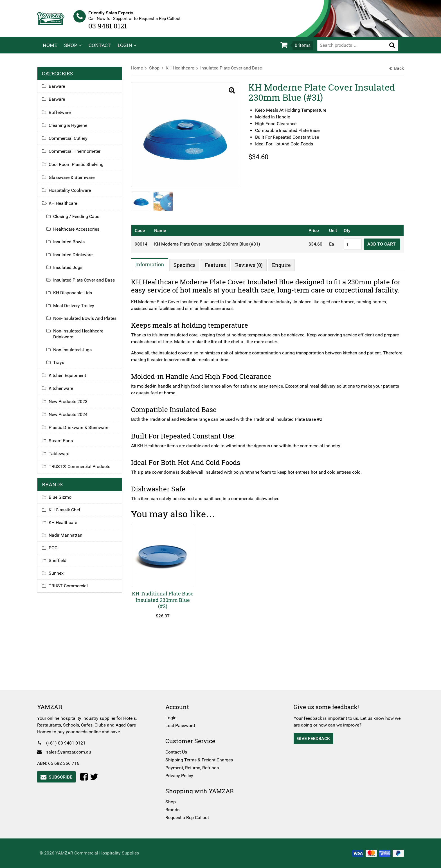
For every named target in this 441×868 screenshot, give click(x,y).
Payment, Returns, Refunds (194, 768)
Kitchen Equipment (73, 385)
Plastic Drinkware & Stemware (84, 437)
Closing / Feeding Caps (82, 220)
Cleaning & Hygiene (74, 129)
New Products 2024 (74, 424)
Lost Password (182, 726)
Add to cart (376, 247)
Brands (174, 810)
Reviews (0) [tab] (252, 268)
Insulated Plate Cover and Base (234, 72)
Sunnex (62, 583)
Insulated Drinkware (78, 258)
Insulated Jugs (73, 271)
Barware (62, 90)
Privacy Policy (181, 776)
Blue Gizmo (66, 507)
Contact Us (178, 752)
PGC (59, 558)
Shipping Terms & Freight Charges (201, 760)
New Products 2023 (74, 411)
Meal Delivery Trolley (79, 309)
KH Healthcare (183, 72)
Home (50, 49)
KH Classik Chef (70, 520)
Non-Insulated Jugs (78, 359)
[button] (392, 49)
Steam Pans (66, 450)
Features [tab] (218, 268)
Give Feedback (311, 738)
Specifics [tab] (187, 268)
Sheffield (63, 570)
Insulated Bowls (75, 246)
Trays (64, 372)
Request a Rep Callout (189, 818)
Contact (100, 49)
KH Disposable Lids (78, 297)
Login (125, 49)
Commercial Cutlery (74, 142)
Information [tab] (153, 267)
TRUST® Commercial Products (85, 476)
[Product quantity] (347, 247)
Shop (71, 49)
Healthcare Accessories (82, 233)
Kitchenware (67, 398)
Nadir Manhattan (71, 545)
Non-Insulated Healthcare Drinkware (84, 344)
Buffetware (65, 116)
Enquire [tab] (284, 268)
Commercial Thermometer (80, 155)
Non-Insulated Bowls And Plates (84, 325)
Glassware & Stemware (77, 181)
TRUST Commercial (74, 596)
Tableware (65, 463)
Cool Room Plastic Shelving (82, 168)
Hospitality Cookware (75, 194)
